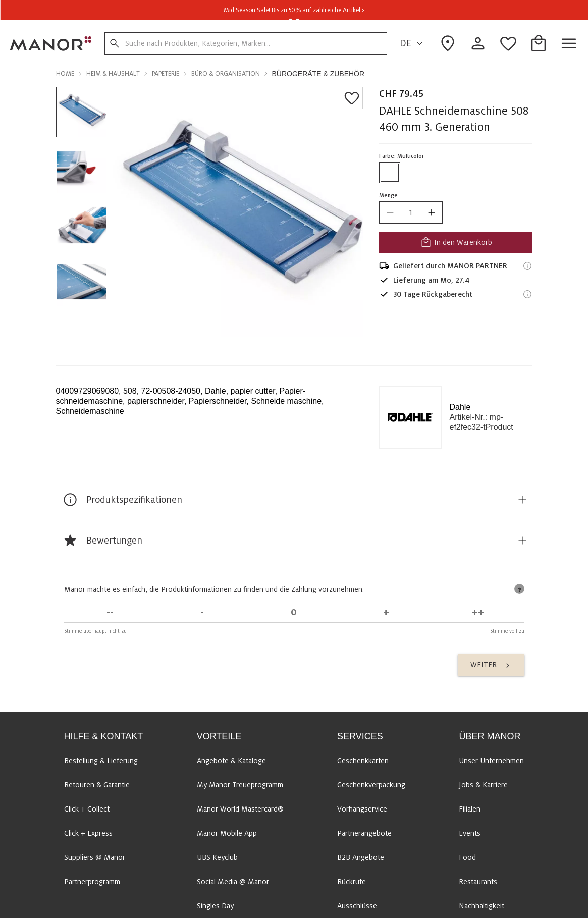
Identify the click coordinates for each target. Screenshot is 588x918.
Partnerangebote (364, 833)
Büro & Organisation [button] (226, 74)
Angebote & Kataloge (231, 761)
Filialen (470, 809)
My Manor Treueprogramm (240, 785)
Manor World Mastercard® (240, 809)
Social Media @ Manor (233, 882)
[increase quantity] (432, 212)
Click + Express (88, 833)
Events (470, 833)
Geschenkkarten (363, 761)
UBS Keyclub (217, 857)
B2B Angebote (361, 857)
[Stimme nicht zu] (202, 612)
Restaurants (478, 882)
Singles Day (215, 906)
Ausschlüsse (357, 906)
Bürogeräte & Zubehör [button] (318, 74)
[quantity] (411, 212)
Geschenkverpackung (371, 785)
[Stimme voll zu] (478, 612)
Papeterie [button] (166, 74)
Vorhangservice (362, 809)
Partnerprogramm (92, 882)
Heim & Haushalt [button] (113, 74)
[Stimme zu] (386, 612)
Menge (388, 195)
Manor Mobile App (227, 833)
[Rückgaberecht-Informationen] (527, 294)
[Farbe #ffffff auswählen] (390, 173)
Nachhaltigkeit (482, 906)
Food (467, 857)
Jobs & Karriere (483, 785)
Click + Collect (87, 809)
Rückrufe (352, 882)
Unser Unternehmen (491, 761)
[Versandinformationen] (527, 266)
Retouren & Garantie (97, 785)
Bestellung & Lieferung (101, 761)
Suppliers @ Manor (95, 857)
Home (65, 74)
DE (413, 44)
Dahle (460, 407)
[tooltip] (519, 589)
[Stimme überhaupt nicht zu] (110, 612)
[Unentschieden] (294, 612)
